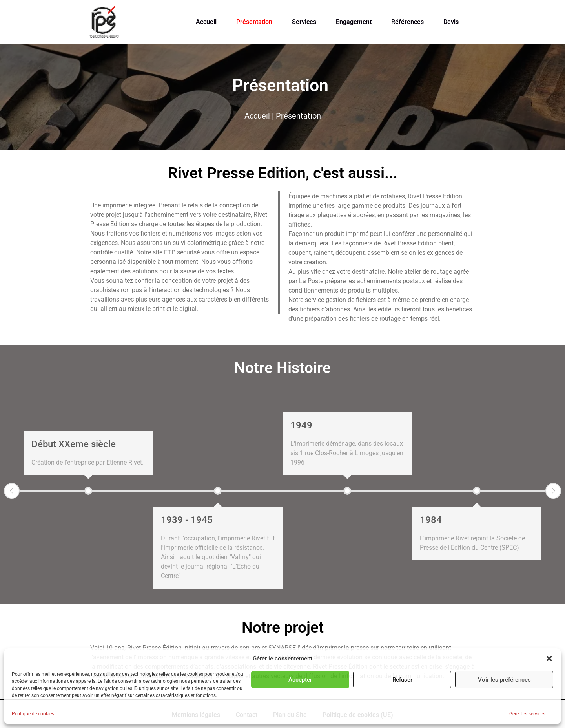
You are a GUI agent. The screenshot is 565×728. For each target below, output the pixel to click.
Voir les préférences (504, 680)
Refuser (402, 680)
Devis (451, 22)
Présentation (254, 22)
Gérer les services (527, 714)
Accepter (300, 680)
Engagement (354, 22)
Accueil (206, 22)
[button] (549, 658)
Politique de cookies (33, 714)
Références (407, 22)
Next (553, 491)
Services (304, 22)
